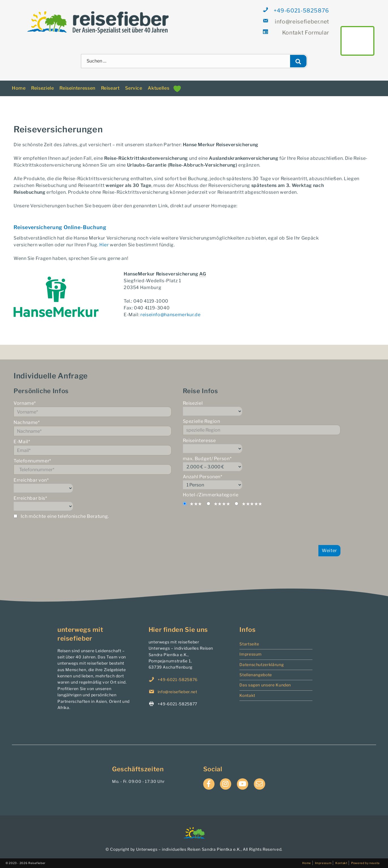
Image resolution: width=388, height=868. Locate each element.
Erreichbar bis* (93, 503)
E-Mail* (93, 447)
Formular (296, 32)
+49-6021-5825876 (296, 10)
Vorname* (93, 409)
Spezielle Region (262, 427)
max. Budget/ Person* (262, 464)
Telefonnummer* (93, 466)
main (357, 41)
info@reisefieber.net (296, 21)
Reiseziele (42, 88)
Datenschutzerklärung (261, 665)
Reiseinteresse (262, 445)
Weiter (329, 551)
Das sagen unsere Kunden (265, 685)
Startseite (249, 644)
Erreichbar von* (93, 485)
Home (19, 88)
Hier (104, 245)
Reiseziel (262, 408)
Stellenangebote (256, 675)
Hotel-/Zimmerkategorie (211, 495)
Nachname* (93, 428)
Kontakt (247, 695)
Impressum (251, 654)
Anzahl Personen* (262, 482)
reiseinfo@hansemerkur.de (170, 315)
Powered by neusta (365, 863)
